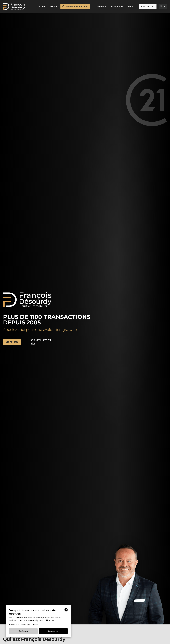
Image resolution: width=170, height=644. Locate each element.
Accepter (53, 631)
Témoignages (116, 7)
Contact (131, 7)
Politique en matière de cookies (24, 624)
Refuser (23, 631)
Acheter (42, 7)
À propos (102, 7)
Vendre (53, 7)
